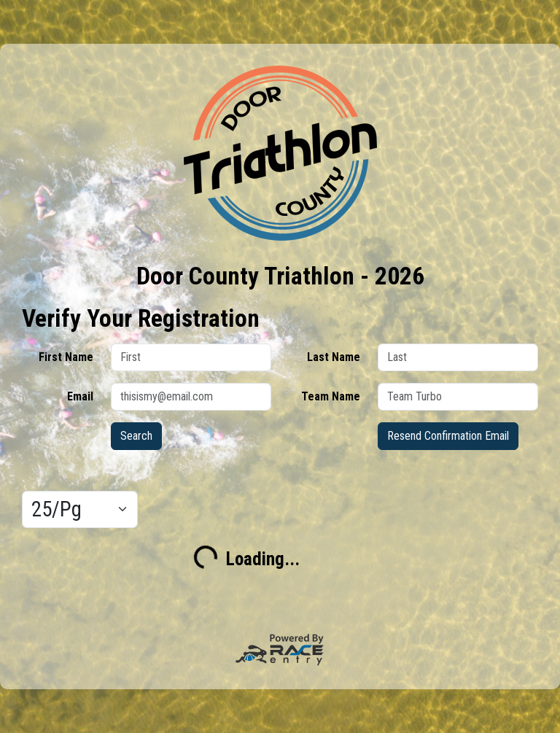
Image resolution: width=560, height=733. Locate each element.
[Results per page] (80, 510)
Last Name (334, 357)
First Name (66, 357)
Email (80, 396)
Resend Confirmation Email (448, 436)
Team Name (331, 396)
